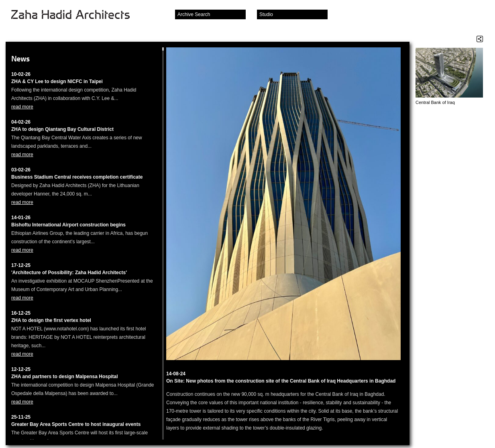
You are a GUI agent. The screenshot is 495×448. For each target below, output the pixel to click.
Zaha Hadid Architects (77, 15)
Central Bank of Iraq (435, 102)
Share (480, 39)
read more (22, 107)
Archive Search (194, 14)
